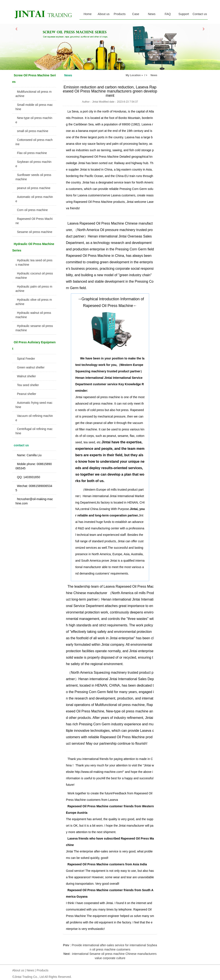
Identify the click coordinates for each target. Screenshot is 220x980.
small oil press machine (33, 131)
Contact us (200, 14)
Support (184, 14)
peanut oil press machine (34, 188)
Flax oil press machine (32, 153)
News (152, 14)
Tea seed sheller (28, 385)
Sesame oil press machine (35, 232)
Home (88, 14)
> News (151, 75)
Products (120, 14)
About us (104, 14)
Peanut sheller (27, 394)
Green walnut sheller (31, 367)
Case (136, 14)
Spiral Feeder (26, 359)
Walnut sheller (26, 376)
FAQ (168, 14)
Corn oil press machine (32, 210)
